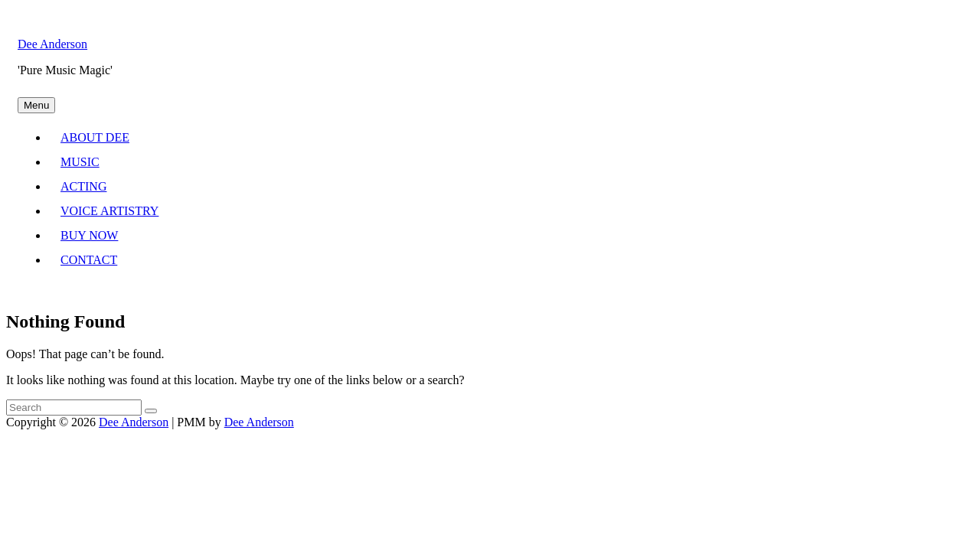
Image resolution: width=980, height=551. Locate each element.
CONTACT (89, 260)
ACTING (83, 186)
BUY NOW (89, 235)
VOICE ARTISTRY (109, 211)
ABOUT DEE (95, 137)
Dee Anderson (52, 44)
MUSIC (80, 162)
